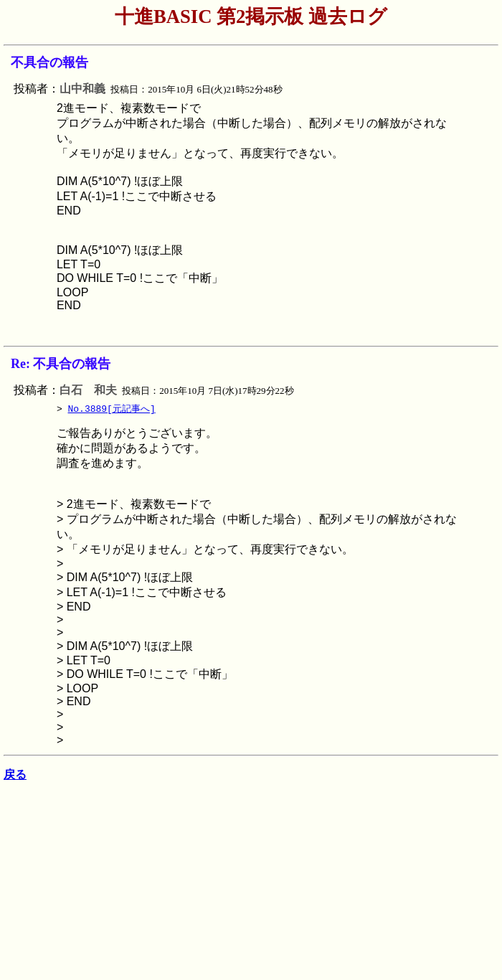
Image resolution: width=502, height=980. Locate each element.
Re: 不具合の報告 (61, 364)
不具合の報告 (49, 62)
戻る (15, 777)
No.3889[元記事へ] (112, 409)
